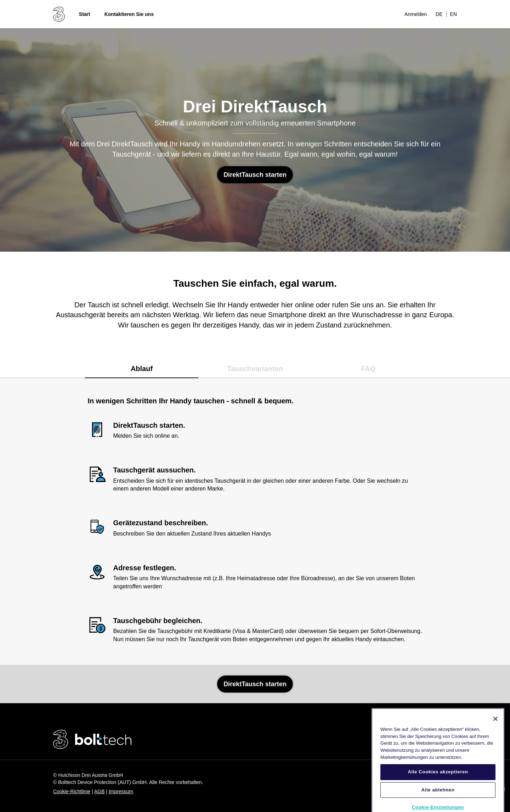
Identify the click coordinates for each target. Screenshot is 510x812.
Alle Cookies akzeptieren (438, 778)
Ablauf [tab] (142, 369)
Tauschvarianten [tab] (255, 369)
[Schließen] (495, 725)
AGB (100, 791)
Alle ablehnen (438, 796)
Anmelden (416, 14)
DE (439, 14)
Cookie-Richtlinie (72, 791)
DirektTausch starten (255, 175)
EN (454, 14)
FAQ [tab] (368, 369)
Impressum (121, 791)
